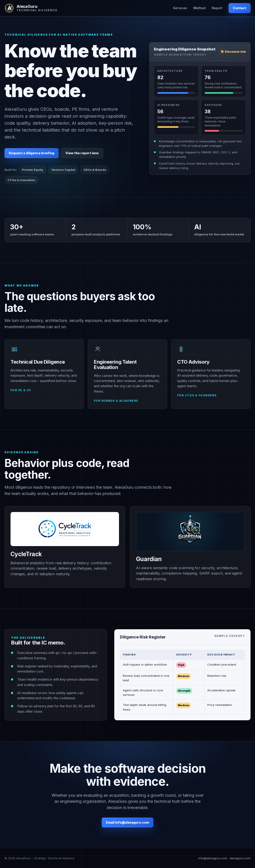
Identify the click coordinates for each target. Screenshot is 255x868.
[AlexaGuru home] (31, 8)
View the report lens (82, 153)
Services (180, 8)
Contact (240, 8)
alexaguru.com (240, 858)
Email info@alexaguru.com (127, 822)
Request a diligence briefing (31, 153)
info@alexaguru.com (213, 858)
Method (199, 8)
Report (217, 8)
